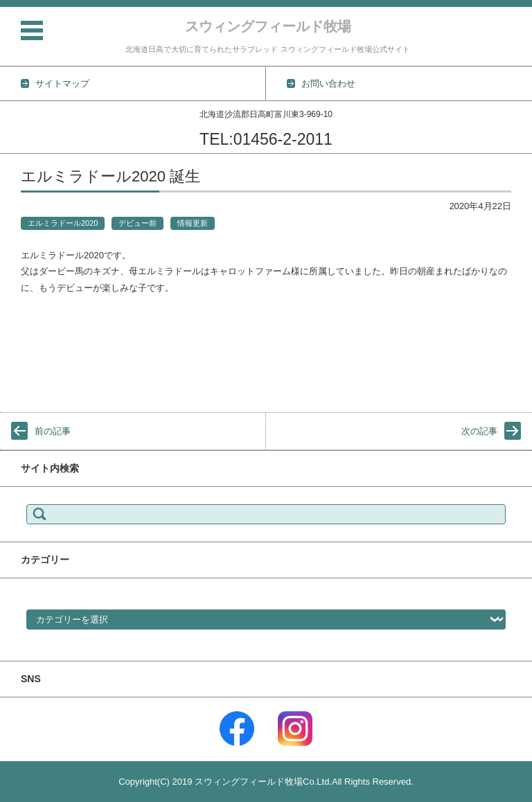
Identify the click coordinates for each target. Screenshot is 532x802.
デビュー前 (138, 223)
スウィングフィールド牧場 (268, 26)
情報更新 (193, 223)
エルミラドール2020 (63, 223)
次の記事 (479, 431)
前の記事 (53, 431)
